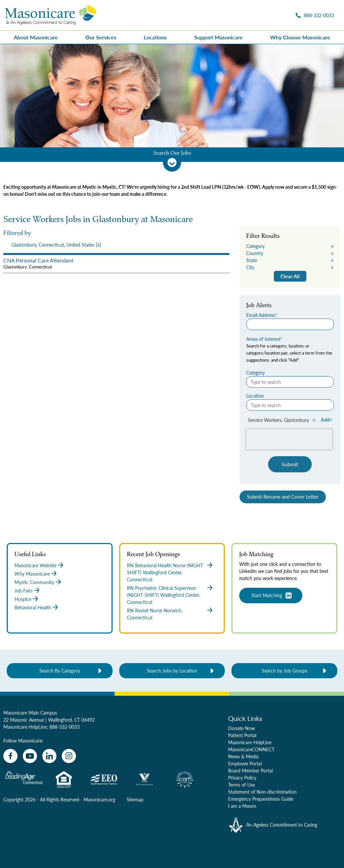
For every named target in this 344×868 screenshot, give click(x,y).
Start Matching (267, 595)
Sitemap (135, 799)
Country (255, 253)
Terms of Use (242, 785)
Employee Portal (245, 763)
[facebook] (10, 756)
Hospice (23, 599)
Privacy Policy (242, 777)
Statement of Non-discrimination (262, 792)
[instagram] (69, 756)
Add (325, 420)
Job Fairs (24, 590)
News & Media (243, 756)
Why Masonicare (32, 574)
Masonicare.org (99, 799)
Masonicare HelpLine (250, 742)
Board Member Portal (250, 770)
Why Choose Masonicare (300, 37)
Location (255, 396)
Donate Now (242, 728)
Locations (155, 37)
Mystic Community (34, 582)
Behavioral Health (33, 607)
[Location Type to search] (290, 405)
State (252, 260)
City (250, 267)
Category (255, 246)
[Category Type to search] (290, 382)
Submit (290, 464)
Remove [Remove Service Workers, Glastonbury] (314, 420)
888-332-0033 (64, 727)
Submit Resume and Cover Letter (283, 497)
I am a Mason (242, 806)
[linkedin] (49, 756)
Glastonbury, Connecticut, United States (53, 245)
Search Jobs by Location (172, 671)
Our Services (101, 37)
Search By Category (60, 671)
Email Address (261, 315)
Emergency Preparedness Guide (261, 799)
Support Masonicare (218, 37)
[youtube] (30, 756)
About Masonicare (36, 37)
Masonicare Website (35, 565)
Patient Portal (242, 735)
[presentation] (116, 245)
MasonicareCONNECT (251, 749)
